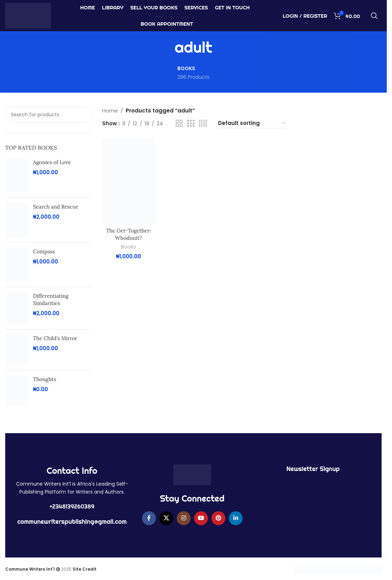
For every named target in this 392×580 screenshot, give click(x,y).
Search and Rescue (56, 207)
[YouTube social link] (201, 518)
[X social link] (166, 518)
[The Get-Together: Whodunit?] (129, 181)
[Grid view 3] (191, 123)
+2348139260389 (72, 506)
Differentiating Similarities (51, 300)
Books (128, 247)
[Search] (374, 16)
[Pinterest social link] (218, 518)
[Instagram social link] (184, 518)
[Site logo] (28, 15)
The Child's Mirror (55, 338)
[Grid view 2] (179, 123)
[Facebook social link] (149, 518)
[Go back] (166, 48)
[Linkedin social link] (236, 518)
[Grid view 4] (203, 123)
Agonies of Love (52, 162)
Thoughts (45, 379)
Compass (44, 251)
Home (110, 111)
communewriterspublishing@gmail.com (72, 522)
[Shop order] (252, 123)
